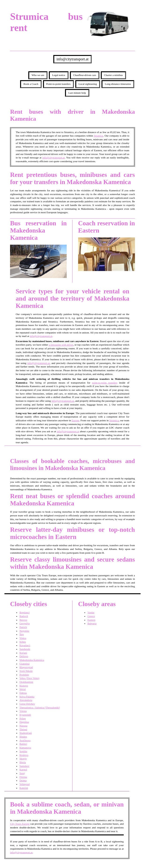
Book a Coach (31, 84)
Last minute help (77, 93)
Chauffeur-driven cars (85, 75)
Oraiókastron (26, 682)
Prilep (23, 718)
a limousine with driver (61, 345)
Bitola (23, 762)
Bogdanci (24, 612)
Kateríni (24, 788)
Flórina (23, 777)
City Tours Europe (20, 824)
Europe (75, 420)
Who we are (38, 75)
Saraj (22, 773)
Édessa (23, 693)
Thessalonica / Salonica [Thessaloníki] (40, 707)
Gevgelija (25, 623)
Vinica (23, 638)
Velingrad (25, 784)
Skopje (23, 758)
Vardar (91, 612)
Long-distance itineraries (118, 84)
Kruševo (24, 755)
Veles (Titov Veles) (29, 678)
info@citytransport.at (73, 59)
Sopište (23, 751)
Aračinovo (25, 740)
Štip (22, 634)
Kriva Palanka (27, 696)
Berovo (23, 620)
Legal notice (59, 75)
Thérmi (23, 729)
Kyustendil (25, 715)
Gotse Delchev (27, 704)
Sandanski (25, 649)
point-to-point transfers (105, 383)
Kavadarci (25, 645)
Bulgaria (92, 623)
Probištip (24, 675)
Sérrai (23, 689)
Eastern (91, 620)
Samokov (24, 766)
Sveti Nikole (26, 671)
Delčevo (24, 656)
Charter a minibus (113, 75)
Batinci (23, 744)
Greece (91, 616)
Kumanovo (25, 748)
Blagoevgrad (26, 667)
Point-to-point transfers (58, 84)
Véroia (23, 711)
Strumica (98, 136)
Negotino (24, 631)
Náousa (23, 726)
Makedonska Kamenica (32, 660)
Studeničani (26, 733)
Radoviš (24, 616)
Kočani (23, 653)
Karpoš (23, 769)
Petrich (23, 627)
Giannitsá (24, 664)
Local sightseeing (88, 84)
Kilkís (23, 642)
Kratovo (24, 686)
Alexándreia (26, 700)
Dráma (23, 780)
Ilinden (23, 737)
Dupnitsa (24, 722)
